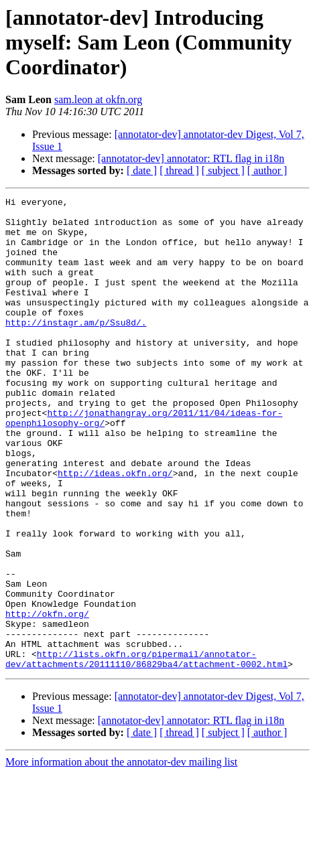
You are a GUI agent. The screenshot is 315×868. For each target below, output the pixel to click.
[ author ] (267, 170)
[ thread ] (179, 170)
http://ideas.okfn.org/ (115, 529)
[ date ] (142, 170)
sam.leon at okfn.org (98, 99)
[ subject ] (223, 170)
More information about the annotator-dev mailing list (121, 856)
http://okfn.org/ (47, 698)
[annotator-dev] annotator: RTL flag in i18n (191, 158)
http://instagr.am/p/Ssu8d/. (76, 348)
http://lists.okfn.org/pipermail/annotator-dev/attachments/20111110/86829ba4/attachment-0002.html (146, 752)
